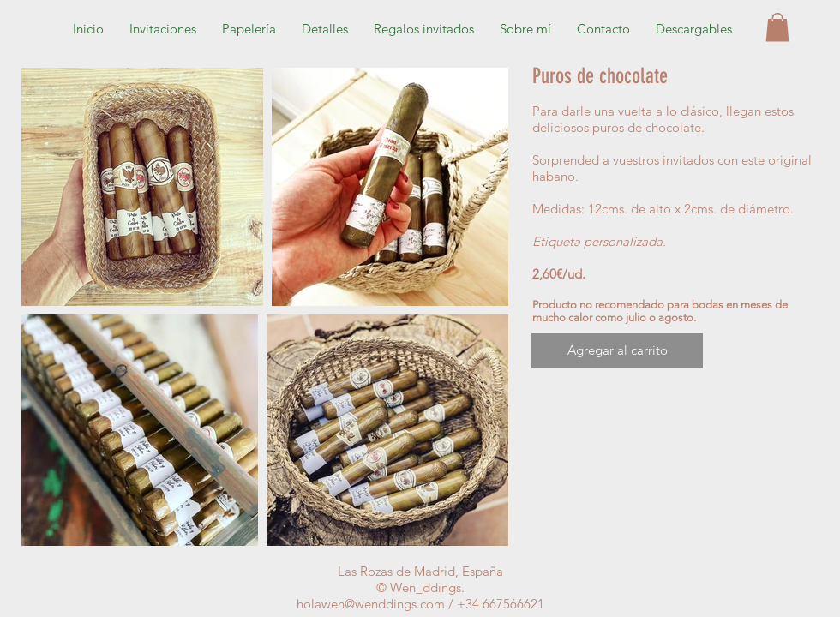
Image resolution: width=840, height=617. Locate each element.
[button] (694, 29)
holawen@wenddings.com (371, 604)
